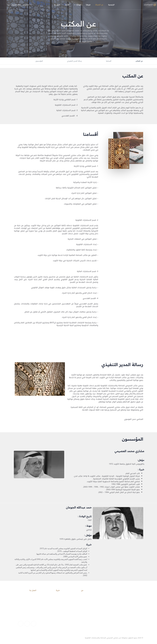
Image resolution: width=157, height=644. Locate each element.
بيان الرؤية (80, 608)
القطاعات (56, 601)
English (26, 5)
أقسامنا (109, 61)
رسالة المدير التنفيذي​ (74, 61)
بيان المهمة (79, 604)
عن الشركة (99, 5)
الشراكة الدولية (54, 604)
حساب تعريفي (78, 601)
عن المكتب (139, 61)
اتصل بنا (57, 5)
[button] (8, 5)
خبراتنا (78, 5)
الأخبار (67, 5)
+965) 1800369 (31, 615)
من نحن (36, 638)
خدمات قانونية (55, 597)
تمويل (58, 608)
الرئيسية (111, 5)
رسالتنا (81, 597)
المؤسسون (39, 61)
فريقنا (88, 5)
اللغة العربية (16, 5)
